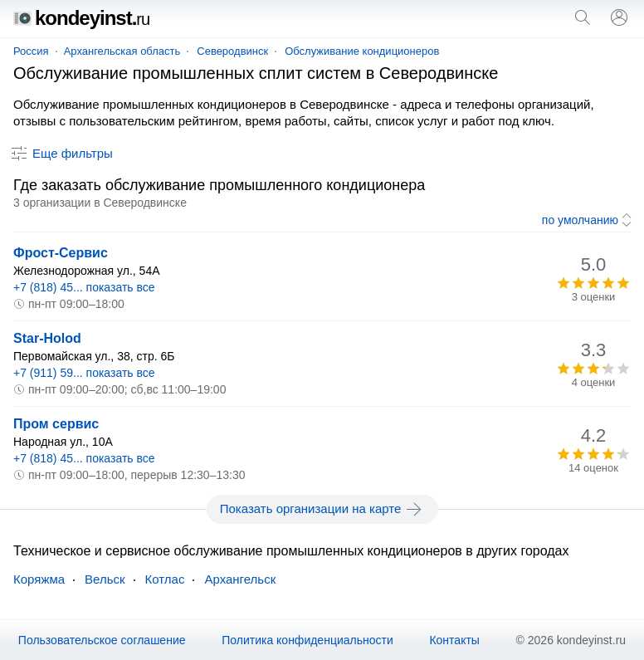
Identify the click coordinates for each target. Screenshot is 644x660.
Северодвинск (232, 51)
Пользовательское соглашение (102, 640)
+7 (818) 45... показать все (84, 287)
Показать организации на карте (322, 509)
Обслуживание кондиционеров (362, 51)
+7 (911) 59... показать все (84, 373)
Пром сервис (56, 424)
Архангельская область (122, 51)
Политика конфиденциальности (307, 640)
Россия (31, 51)
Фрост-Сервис (61, 253)
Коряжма (39, 579)
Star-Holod (47, 338)
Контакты (454, 640)
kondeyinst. (81, 18)
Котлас (165, 579)
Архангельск (240, 579)
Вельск (105, 579)
